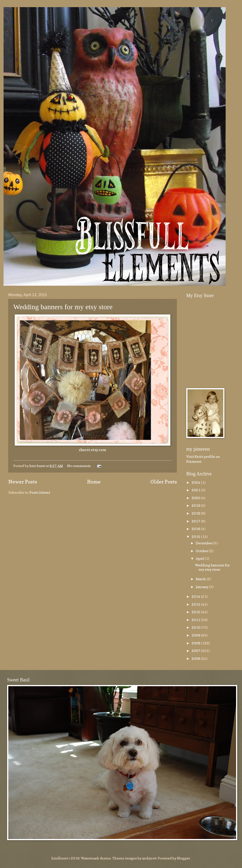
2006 (196, 658)
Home (94, 482)
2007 (196, 651)
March (201, 579)
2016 (196, 529)
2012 (196, 612)
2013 (196, 604)
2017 (196, 521)
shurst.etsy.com (93, 450)
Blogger (183, 858)
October (202, 551)
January (202, 587)
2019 (196, 505)
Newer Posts (23, 482)
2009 (196, 635)
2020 (196, 498)
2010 (196, 627)
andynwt (149, 858)
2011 (196, 620)
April (200, 558)
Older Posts (164, 482)
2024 (196, 482)
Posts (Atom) (40, 492)
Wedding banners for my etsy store (63, 307)
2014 (196, 596)
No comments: (79, 466)
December (205, 543)
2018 (196, 513)
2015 (196, 537)
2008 (196, 643)
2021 (196, 490)
